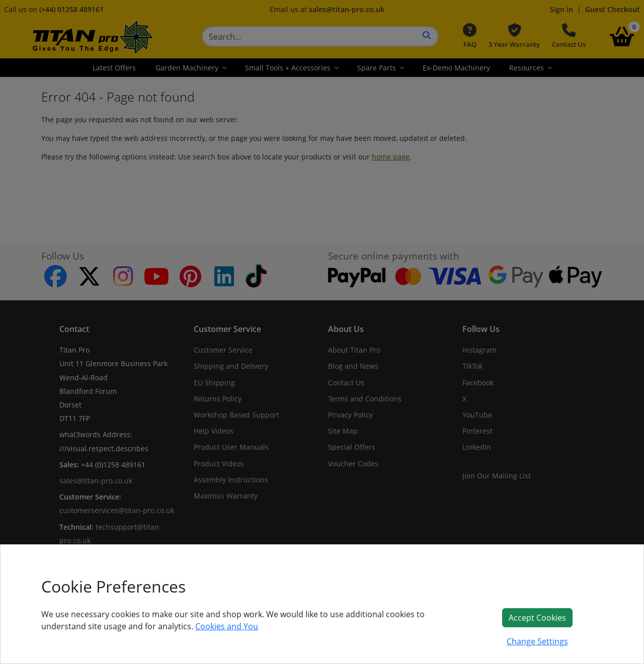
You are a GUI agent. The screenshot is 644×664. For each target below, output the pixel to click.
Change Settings (537, 641)
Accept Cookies (537, 618)
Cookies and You (227, 626)
